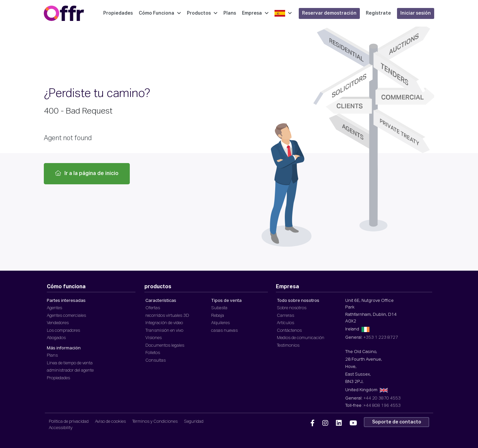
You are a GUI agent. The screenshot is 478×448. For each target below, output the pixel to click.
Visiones (154, 338)
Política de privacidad (69, 422)
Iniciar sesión (416, 13)
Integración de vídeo (164, 323)
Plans (230, 13)
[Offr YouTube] (353, 423)
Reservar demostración (329, 13)
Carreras (285, 316)
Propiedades (118, 13)
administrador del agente (70, 370)
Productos (202, 13)
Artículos (285, 323)
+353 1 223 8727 (381, 338)
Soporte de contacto (397, 422)
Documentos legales (165, 346)
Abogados (56, 338)
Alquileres (220, 323)
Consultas (156, 360)
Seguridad (194, 422)
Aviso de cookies (110, 422)
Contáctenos (289, 331)
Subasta (219, 308)
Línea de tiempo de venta (70, 363)
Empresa (255, 13)
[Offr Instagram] (325, 423)
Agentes (54, 308)
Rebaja (218, 316)
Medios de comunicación (301, 338)
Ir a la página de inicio (87, 173)
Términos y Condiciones (155, 422)
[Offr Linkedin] (339, 423)
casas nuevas (224, 331)
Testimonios (288, 346)
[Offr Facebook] (313, 423)
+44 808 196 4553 (382, 406)
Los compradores (63, 331)
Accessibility (61, 428)
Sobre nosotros (292, 308)
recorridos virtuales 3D (167, 316)
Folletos (153, 353)
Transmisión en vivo (164, 331)
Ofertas (153, 308)
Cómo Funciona (160, 13)
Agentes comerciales (66, 316)
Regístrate (378, 13)
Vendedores (58, 323)
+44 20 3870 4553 (382, 398)
